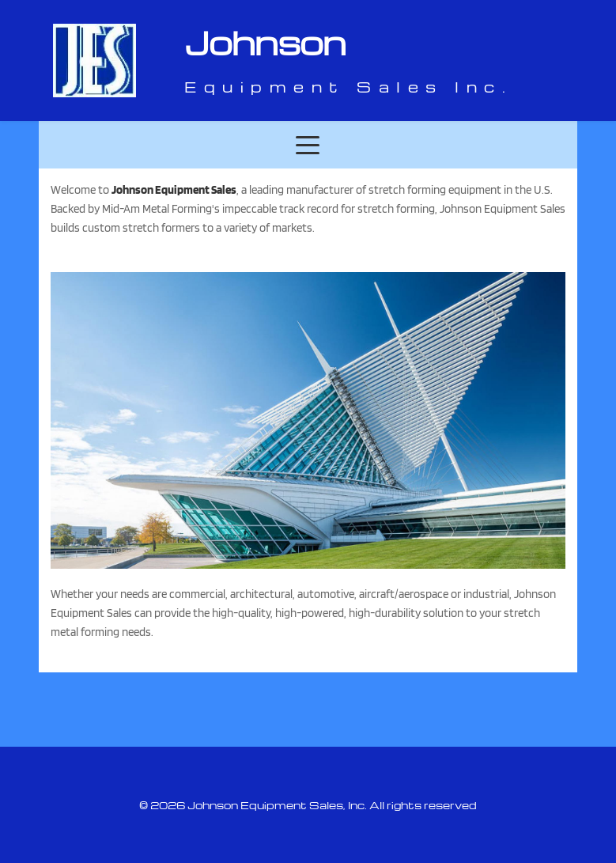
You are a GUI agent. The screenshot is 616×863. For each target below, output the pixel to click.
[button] (308, 145)
